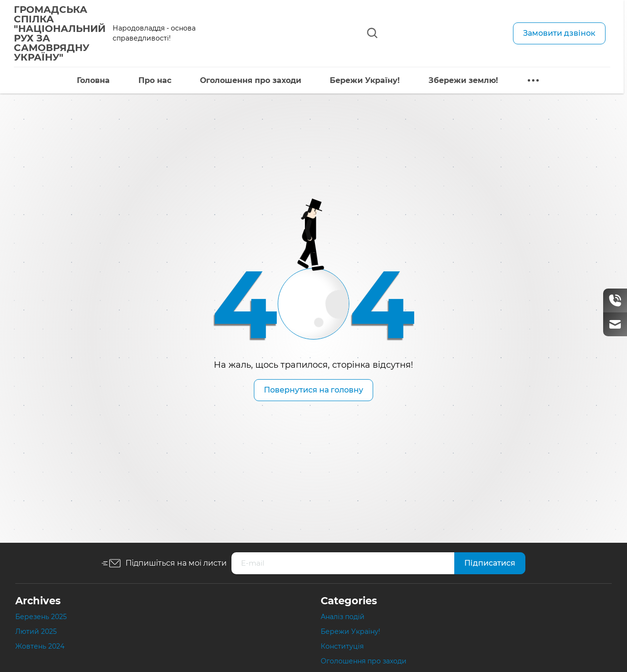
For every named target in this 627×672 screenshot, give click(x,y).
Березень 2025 (41, 617)
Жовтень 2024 (40, 646)
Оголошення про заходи (241, 80)
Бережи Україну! (356, 80)
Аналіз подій (343, 617)
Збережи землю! (454, 80)
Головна (84, 80)
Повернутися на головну (313, 390)
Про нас (146, 80)
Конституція (342, 646)
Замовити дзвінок (559, 33)
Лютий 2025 (36, 631)
